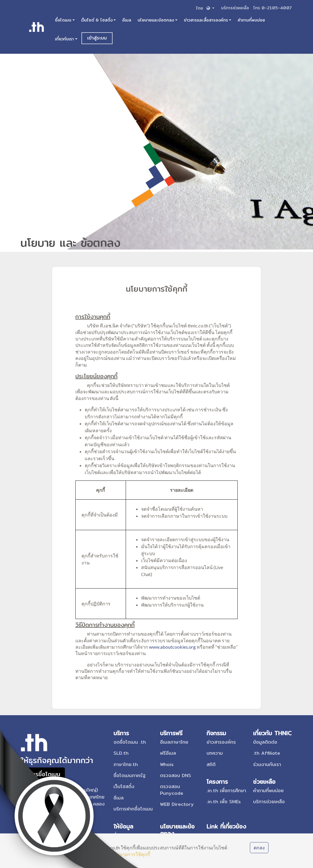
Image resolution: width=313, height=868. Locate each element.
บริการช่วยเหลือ (236, 8)
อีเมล (127, 20)
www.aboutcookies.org (172, 647)
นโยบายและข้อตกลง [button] (156, 20)
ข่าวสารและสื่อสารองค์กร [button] (206, 20)
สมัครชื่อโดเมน (43, 774)
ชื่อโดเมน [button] (63, 20)
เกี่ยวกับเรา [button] (64, 39)
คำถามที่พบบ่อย (251, 20)
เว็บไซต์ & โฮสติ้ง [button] (97, 20)
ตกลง (259, 848)
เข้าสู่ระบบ (97, 38)
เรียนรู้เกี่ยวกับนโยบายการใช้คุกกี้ (117, 854)
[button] (205, 8)
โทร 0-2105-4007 (273, 8)
